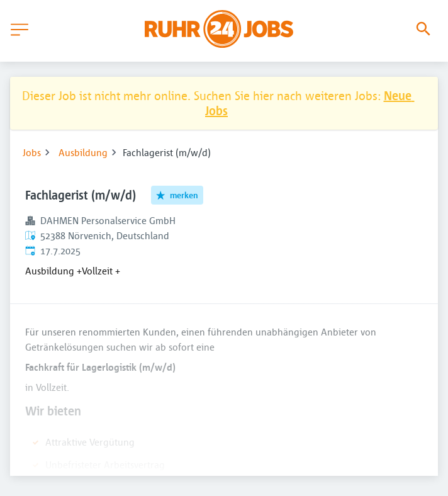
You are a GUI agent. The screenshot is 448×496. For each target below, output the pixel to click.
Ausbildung (83, 152)
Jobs (32, 152)
